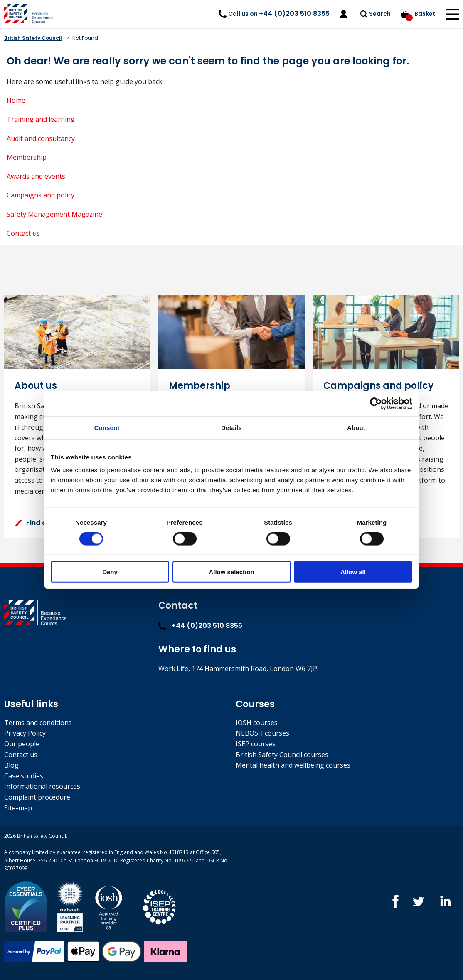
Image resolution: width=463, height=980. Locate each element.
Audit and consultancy (41, 138)
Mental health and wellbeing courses (293, 765)
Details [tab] (231, 427)
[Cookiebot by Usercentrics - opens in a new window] (376, 403)
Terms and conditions (38, 723)
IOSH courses (257, 723)
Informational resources (42, 786)
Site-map (18, 808)
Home (16, 100)
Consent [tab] (107, 427)
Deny (110, 572)
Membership (27, 157)
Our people (22, 744)
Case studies (24, 776)
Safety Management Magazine (54, 214)
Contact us (23, 233)
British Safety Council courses (282, 755)
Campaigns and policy (41, 195)
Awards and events (36, 176)
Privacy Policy (25, 733)
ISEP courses (256, 744)
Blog (11, 765)
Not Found (85, 38)
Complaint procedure (37, 797)
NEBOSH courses (262, 733)
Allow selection (231, 572)
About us (36, 386)
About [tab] (356, 427)
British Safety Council (33, 38)
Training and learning (41, 119)
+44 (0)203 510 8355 (200, 626)
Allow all (353, 572)
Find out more (44, 523)
